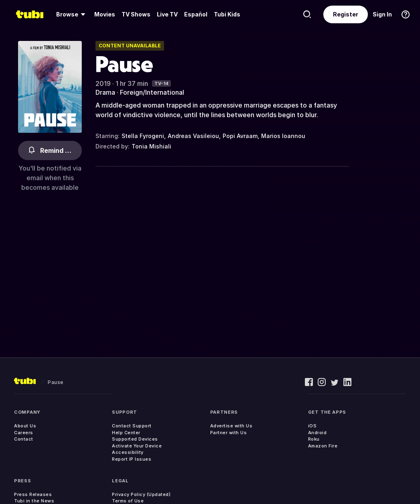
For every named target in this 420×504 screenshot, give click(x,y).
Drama (105, 92)
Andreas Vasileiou (193, 136)
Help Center (126, 433)
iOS (312, 426)
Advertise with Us (231, 426)
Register (346, 14)
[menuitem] (72, 14)
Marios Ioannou (283, 136)
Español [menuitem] (196, 14)
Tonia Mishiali (151, 146)
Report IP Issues (132, 459)
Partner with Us (229, 433)
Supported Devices (135, 439)
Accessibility (128, 452)
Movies (105, 14)
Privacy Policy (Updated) (141, 494)
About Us (25, 426)
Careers (24, 433)
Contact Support (132, 426)
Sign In (382, 14)
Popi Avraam (240, 136)
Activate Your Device (137, 446)
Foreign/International (152, 92)
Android (318, 433)
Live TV (167, 14)
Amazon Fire (323, 446)
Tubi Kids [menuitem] (227, 14)
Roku (314, 439)
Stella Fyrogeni (143, 136)
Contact (24, 439)
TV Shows (136, 14)
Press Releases (33, 494)
